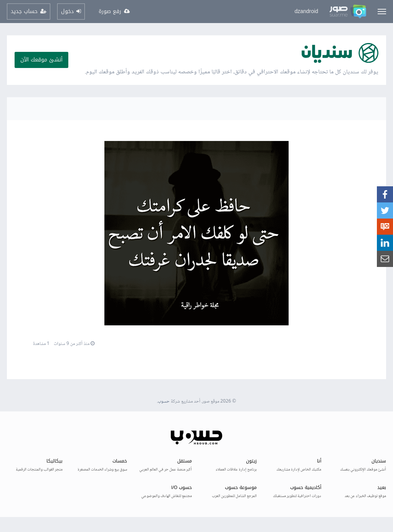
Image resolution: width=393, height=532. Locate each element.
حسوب (164, 402)
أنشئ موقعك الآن (41, 60)
